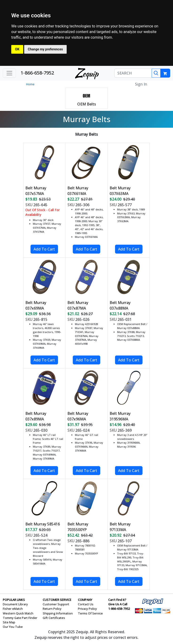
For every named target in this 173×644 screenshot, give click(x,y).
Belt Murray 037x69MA (36, 305)
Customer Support (56, 604)
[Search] (156, 73)
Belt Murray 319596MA (120, 416)
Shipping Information (58, 613)
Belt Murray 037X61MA (78, 191)
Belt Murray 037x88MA (120, 305)
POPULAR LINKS (14, 600)
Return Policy (52, 609)
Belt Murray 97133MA (120, 527)
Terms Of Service (90, 613)
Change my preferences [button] (45, 49)
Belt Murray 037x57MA (36, 191)
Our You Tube (13, 627)
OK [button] (17, 49)
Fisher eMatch (13, 609)
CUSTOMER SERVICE (57, 600)
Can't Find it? (117, 600)
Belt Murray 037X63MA (120, 191)
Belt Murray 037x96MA (78, 416)
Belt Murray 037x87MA (78, 305)
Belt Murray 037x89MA (36, 416)
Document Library (15, 604)
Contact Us (86, 604)
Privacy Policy (87, 609)
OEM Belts (87, 104)
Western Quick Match (18, 613)
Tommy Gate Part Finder (20, 618)
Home (30, 84)
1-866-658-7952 (37, 73)
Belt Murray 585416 (43, 524)
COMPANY (85, 600)
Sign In (141, 84)
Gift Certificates (54, 618)
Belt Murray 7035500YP (78, 527)
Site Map (9, 622)
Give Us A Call (118, 604)
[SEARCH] (133, 73)
